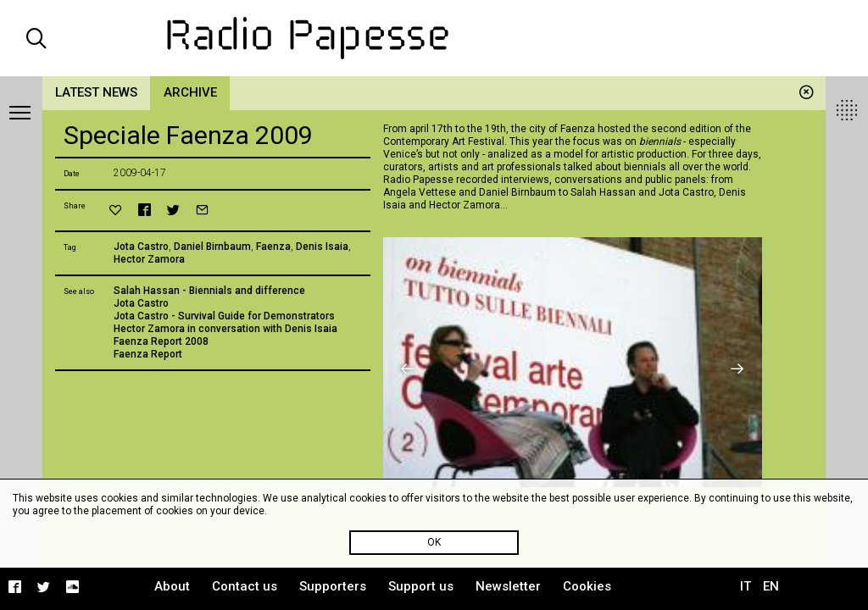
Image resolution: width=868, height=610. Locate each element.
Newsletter (508, 586)
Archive (190, 92)
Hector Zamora (149, 259)
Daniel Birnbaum (212, 247)
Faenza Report (148, 354)
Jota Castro (141, 247)
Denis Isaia (322, 247)
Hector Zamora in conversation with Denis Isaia (225, 329)
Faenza (273, 247)
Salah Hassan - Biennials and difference (209, 291)
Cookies (587, 586)
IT (746, 586)
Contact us (245, 586)
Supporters (333, 586)
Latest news (96, 92)
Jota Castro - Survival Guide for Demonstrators (224, 316)
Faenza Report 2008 (161, 341)
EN (771, 586)
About (172, 586)
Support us (421, 586)
